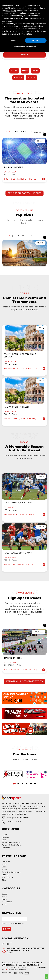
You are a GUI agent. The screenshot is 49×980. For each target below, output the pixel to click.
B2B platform (8, 877)
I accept (13, 923)
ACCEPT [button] (36, 40)
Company (6, 862)
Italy (16, 131)
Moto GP (31, 78)
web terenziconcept (18, 970)
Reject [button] (13, 40)
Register (5, 837)
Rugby (35, 71)
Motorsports (7, 902)
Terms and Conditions (11, 843)
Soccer (14, 71)
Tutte (8, 131)
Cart (4, 840)
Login (4, 835)
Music (4, 864)
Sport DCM (7, 875)
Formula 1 (18, 78)
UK (30, 131)
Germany (39, 133)
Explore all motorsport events (25, 681)
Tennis (25, 71)
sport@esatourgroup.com (18, 818)
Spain (24, 131)
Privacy (5, 845)
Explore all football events (24, 193)
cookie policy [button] (7, 21)
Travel (5, 870)
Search (25, 55)
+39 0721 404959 (14, 822)
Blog (4, 880)
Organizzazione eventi (11, 872)
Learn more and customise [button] (24, 47)
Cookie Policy (17, 845)
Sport (4, 867)
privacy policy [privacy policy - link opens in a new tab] (11, 11)
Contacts (6, 848)
